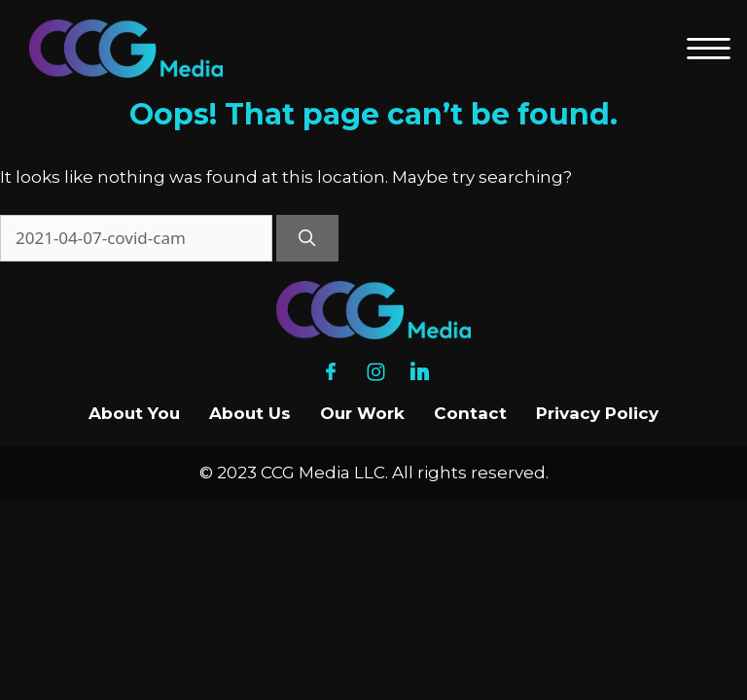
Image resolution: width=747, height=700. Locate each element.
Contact (470, 413)
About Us (250, 413)
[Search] (307, 238)
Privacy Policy (597, 413)
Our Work (362, 413)
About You (134, 413)
